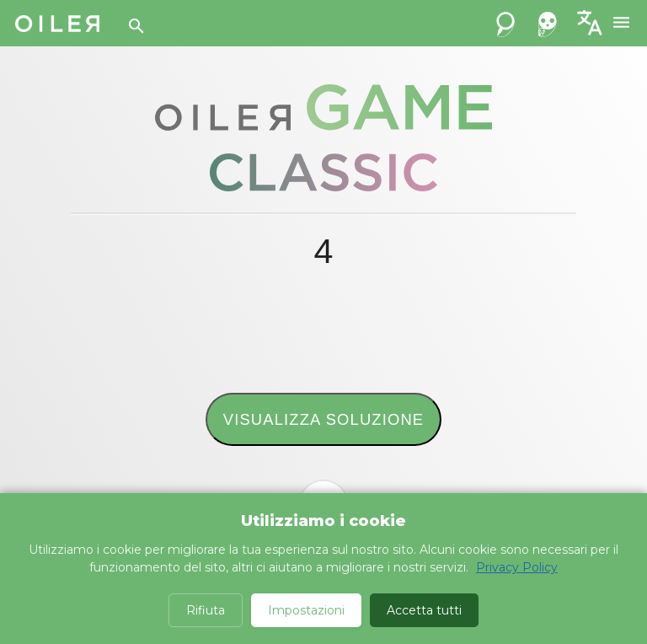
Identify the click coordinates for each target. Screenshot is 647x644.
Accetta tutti (424, 610)
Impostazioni (306, 610)
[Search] (136, 26)
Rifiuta (206, 610)
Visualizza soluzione (323, 419)
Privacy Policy (517, 567)
